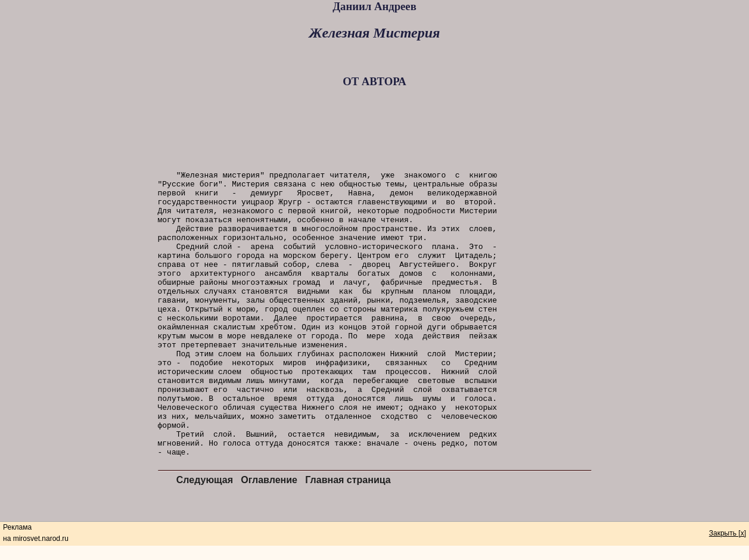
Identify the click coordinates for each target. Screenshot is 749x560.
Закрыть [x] (728, 533)
